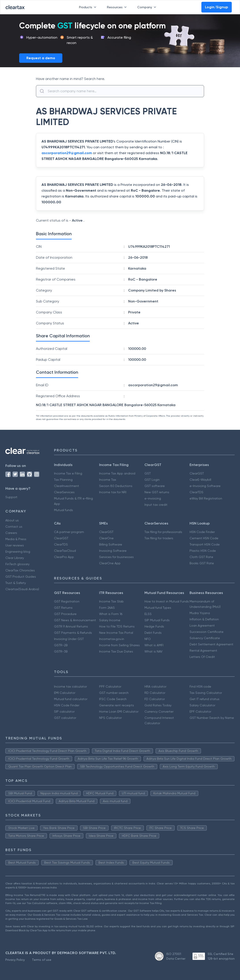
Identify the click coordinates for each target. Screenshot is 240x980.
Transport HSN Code (205, 544)
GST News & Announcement (75, 620)
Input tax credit (156, 505)
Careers (11, 533)
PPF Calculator (110, 686)
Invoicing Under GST (69, 639)
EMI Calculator (65, 693)
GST (148, 473)
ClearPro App (64, 557)
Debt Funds (153, 633)
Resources (118, 7)
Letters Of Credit (202, 657)
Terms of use (42, 960)
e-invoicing (153, 498)
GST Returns (63, 608)
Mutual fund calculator (71, 699)
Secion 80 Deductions (116, 486)
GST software (155, 486)
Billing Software (111, 544)
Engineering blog (18, 552)
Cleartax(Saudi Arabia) (22, 589)
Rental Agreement (203, 651)
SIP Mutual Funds (157, 620)
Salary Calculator (202, 705)
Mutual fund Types (158, 608)
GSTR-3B (61, 651)
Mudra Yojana (200, 613)
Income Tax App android (117, 473)
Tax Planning (63, 480)
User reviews (15, 545)
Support (11, 497)
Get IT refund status (205, 699)
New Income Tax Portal (116, 633)
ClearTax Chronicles (20, 570)
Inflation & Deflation (204, 619)
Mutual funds (64, 510)
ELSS (148, 614)
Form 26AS (107, 608)
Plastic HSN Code (203, 551)
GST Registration (67, 601)
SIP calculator (64, 711)
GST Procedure (65, 614)
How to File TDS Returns (117, 626)
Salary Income (110, 620)
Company (148, 7)
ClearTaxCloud (65, 551)
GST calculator (65, 718)
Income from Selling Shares (119, 645)
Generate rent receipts (117, 705)
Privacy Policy (15, 960)
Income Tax (108, 480)
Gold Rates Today (158, 705)
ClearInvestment (67, 486)
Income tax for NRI (113, 492)
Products (89, 7)
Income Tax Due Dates (116, 651)
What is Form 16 (111, 614)
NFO (148, 639)
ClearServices (64, 492)
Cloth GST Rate (201, 557)
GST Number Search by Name (212, 718)
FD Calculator (155, 699)
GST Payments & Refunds (73, 633)
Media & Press (16, 539)
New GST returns (157, 492)
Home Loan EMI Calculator (119, 711)
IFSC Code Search (113, 699)
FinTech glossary (17, 564)
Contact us (14, 527)
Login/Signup (217, 7)
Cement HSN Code (204, 538)
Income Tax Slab (111, 601)
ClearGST (197, 473)
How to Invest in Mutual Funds (167, 601)
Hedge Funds (154, 626)
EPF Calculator (200, 711)
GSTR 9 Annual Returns (71, 626)
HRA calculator (155, 686)
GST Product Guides (21, 577)
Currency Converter (159, 711)
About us (12, 520)
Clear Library (15, 558)
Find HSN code (200, 686)
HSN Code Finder (202, 532)
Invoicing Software (113, 551)
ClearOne (106, 538)
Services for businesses (116, 557)
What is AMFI (154, 645)
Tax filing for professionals (163, 532)
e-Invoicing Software (205, 486)
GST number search (114, 693)
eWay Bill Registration (206, 498)
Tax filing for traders (159, 538)
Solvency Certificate (205, 638)
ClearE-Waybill (200, 480)
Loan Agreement (202, 625)
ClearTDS (196, 492)
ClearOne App (110, 563)
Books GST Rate (202, 563)
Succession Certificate (207, 632)
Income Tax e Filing (68, 473)
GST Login (152, 480)
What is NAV (153, 651)
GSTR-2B (61, 645)
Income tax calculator (70, 686)
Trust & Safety (16, 583)
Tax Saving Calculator (206, 693)
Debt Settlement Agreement (211, 644)
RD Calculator (155, 693)
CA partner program (69, 532)
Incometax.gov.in (112, 639)
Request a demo (41, 58)
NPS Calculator (110, 718)
